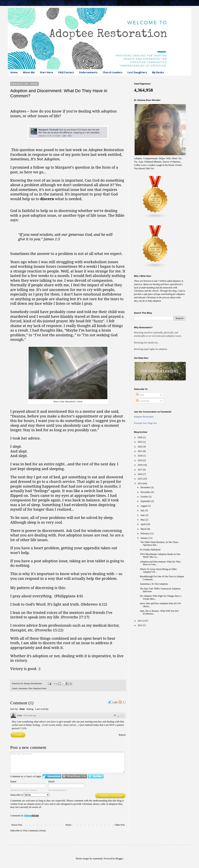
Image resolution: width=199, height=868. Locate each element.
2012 (140, 625)
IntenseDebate (32, 815)
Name (13, 781)
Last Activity (42, 709)
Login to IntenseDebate (52, 776)
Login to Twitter (96, 776)
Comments (143, 401)
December (146, 487)
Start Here (46, 72)
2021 (140, 451)
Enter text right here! (67, 762)
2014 (140, 483)
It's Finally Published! (150, 550)
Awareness (23, 688)
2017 (140, 470)
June (143, 515)
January (144, 538)
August (144, 506)
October (145, 497)
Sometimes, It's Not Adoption (154, 584)
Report (122, 735)
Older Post (120, 825)
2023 (140, 442)
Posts (140, 395)
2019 (140, 460)
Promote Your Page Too (145, 423)
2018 (140, 465)
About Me (29, 72)
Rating (30, 709)
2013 (140, 621)
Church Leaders (113, 72)
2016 (140, 474)
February (145, 533)
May (143, 520)
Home (14, 72)
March (144, 529)
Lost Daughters (137, 72)
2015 (140, 479)
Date (22, 709)
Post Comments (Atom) (34, 831)
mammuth (98, 859)
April (143, 524)
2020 (140, 456)
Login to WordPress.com (75, 776)
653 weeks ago (30, 715)
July (143, 510)
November (146, 492)
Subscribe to (30, 795)
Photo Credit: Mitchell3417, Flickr (68, 402)
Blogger (119, 859)
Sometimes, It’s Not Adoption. (35, 159)
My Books (158, 72)
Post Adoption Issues (38, 688)
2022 (140, 447)
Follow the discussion (122, 702)
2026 (140, 437)
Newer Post (17, 825)
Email (51, 781)
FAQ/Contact (66, 72)
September (146, 501)
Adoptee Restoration (144, 417)
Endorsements (88, 72)
